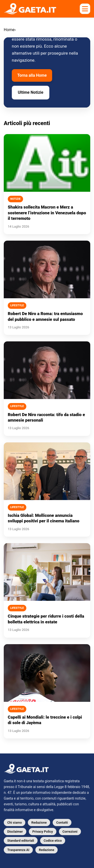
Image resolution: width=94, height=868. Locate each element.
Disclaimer (15, 832)
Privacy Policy (43, 832)
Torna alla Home (32, 75)
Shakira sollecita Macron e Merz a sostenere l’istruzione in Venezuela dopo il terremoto (47, 213)
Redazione (39, 823)
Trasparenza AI (18, 850)
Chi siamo (15, 823)
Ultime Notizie (31, 92)
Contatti (62, 823)
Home (9, 30)
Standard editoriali (21, 841)
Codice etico (53, 841)
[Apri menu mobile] (85, 9)
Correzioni (70, 832)
